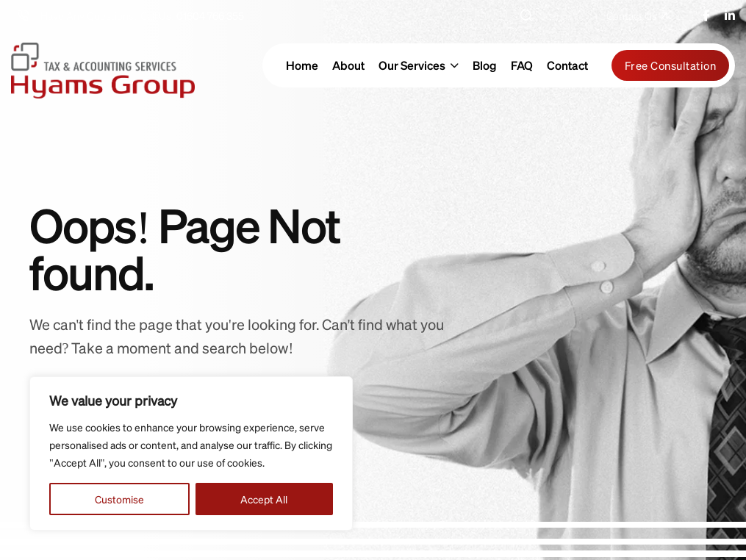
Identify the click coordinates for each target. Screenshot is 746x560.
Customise (119, 499)
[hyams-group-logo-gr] (103, 65)
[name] (637, 15)
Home (302, 65)
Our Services (412, 65)
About (348, 65)
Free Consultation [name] (671, 65)
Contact (567, 65)
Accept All (264, 499)
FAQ (522, 65)
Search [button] (545, 15)
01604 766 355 (210, 15)
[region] (191, 453)
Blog (485, 65)
